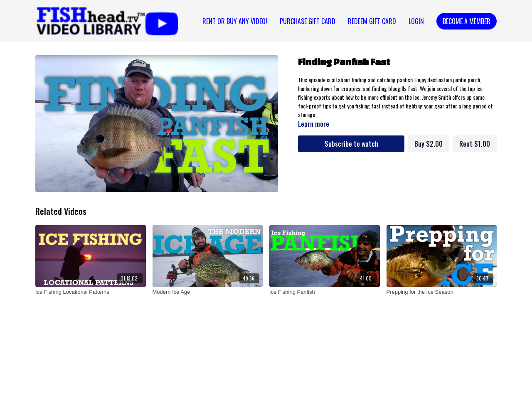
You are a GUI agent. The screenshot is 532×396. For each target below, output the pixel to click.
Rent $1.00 (475, 144)
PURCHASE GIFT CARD (308, 21)
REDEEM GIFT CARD (372, 21)
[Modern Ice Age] (208, 292)
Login (416, 21)
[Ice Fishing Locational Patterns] (91, 292)
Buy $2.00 (429, 144)
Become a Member (467, 21)
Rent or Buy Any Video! (235, 21)
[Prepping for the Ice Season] (442, 292)
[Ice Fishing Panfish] (325, 292)
